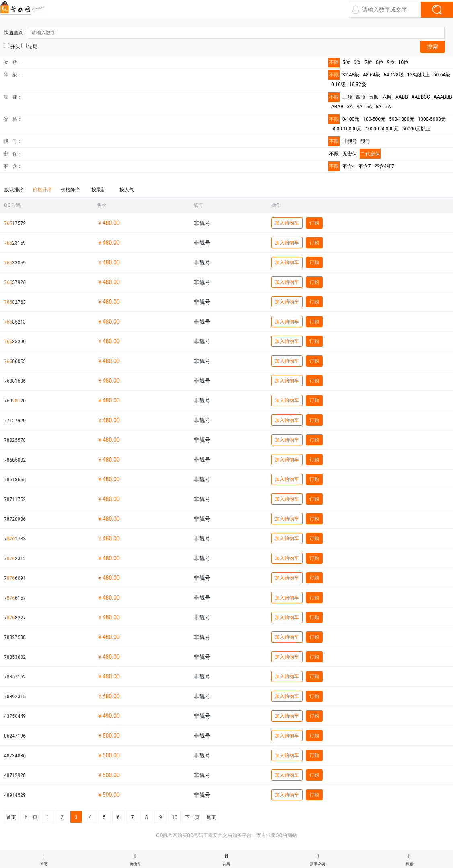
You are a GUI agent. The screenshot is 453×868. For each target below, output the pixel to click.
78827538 (15, 637)
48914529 (15, 795)
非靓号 (350, 141)
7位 (369, 62)
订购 (314, 223)
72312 (15, 559)
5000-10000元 (346, 129)
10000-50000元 (382, 129)
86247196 (15, 736)
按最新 (99, 190)
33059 (15, 263)
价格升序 (42, 190)
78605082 (15, 460)
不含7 (365, 166)
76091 (15, 578)
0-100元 (351, 119)
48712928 (15, 775)
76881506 (15, 381)
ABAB (337, 107)
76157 (15, 598)
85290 (15, 342)
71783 (15, 539)
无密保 (350, 154)
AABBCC (421, 97)
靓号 (365, 141)
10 (175, 817)
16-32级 (358, 85)
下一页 (192, 817)
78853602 (15, 657)
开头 (12, 46)
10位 (404, 62)
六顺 (387, 97)
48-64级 (371, 75)
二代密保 (370, 154)
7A (388, 107)
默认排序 (14, 190)
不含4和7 (385, 166)
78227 (15, 618)
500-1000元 (402, 119)
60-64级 (442, 75)
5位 (346, 62)
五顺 (374, 97)
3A (350, 107)
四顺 (360, 97)
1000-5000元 (432, 119)
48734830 (15, 756)
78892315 (15, 697)
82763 (15, 302)
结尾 (29, 46)
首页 (11, 817)
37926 (15, 282)
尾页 (211, 817)
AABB (402, 97)
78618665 (15, 480)
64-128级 (394, 75)
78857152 (15, 677)
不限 (334, 62)
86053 (15, 361)
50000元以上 (416, 129)
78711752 (15, 499)
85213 (15, 322)
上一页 (30, 817)
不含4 (349, 166)
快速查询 (224, 33)
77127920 (15, 421)
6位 (357, 62)
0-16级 (338, 85)
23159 (15, 243)
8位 (380, 62)
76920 (15, 401)
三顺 (347, 97)
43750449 (15, 716)
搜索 (432, 47)
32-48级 (351, 75)
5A (369, 107)
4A (359, 107)
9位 (391, 62)
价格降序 (70, 190)
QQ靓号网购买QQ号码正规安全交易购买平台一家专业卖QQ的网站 (226, 835)
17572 (15, 223)
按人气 (127, 190)
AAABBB (443, 97)
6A (378, 107)
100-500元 (374, 119)
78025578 (15, 440)
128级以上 (418, 75)
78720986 (15, 519)
